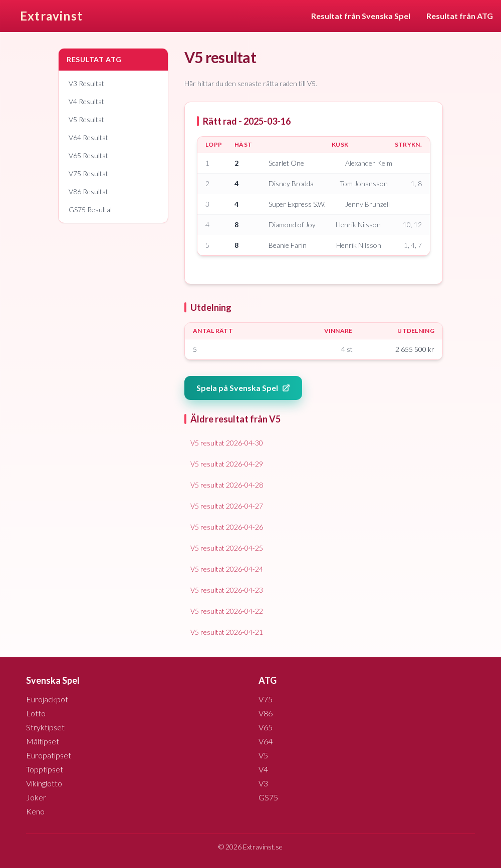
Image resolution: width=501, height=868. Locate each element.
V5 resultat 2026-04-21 (227, 632)
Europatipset (49, 755)
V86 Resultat (88, 191)
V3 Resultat (86, 83)
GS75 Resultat (91, 209)
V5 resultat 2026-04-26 (227, 527)
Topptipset (45, 769)
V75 (266, 699)
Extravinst (51, 16)
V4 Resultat (86, 101)
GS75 (268, 797)
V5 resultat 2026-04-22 (227, 611)
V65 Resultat (88, 155)
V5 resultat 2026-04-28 (227, 485)
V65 (266, 727)
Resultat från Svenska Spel (361, 16)
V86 (266, 713)
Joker (36, 797)
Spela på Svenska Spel (243, 388)
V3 (263, 783)
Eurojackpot (47, 699)
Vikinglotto (44, 783)
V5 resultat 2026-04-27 (227, 506)
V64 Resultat (88, 137)
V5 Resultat (86, 119)
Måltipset (43, 741)
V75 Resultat (88, 173)
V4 (263, 769)
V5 (263, 755)
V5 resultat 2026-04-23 (227, 590)
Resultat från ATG (460, 16)
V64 (266, 741)
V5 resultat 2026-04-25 (227, 548)
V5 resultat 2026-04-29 (227, 464)
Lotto (36, 713)
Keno (35, 811)
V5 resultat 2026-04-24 (227, 569)
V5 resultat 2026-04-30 (227, 443)
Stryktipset (45, 727)
